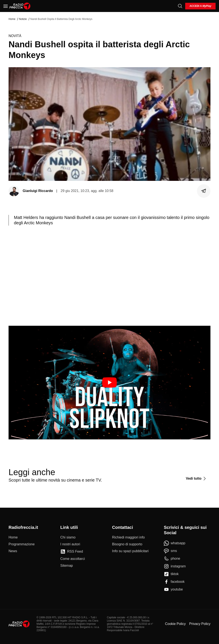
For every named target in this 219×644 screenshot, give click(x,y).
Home (12, 19)
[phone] (172, 559)
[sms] (170, 551)
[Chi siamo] (68, 537)
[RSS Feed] (72, 552)
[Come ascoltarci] (73, 559)
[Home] (20, 6)
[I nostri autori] (70, 544)
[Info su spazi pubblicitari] (130, 551)
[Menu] (6, 6)
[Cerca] (180, 6)
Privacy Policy (200, 624)
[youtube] (173, 589)
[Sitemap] (67, 566)
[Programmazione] (22, 544)
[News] (13, 551)
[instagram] (175, 566)
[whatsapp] (175, 543)
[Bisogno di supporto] (127, 544)
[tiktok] (171, 574)
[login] (200, 6)
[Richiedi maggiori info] (128, 537)
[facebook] (174, 582)
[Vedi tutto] (196, 479)
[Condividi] (204, 191)
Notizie (23, 19)
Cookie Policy (175, 624)
